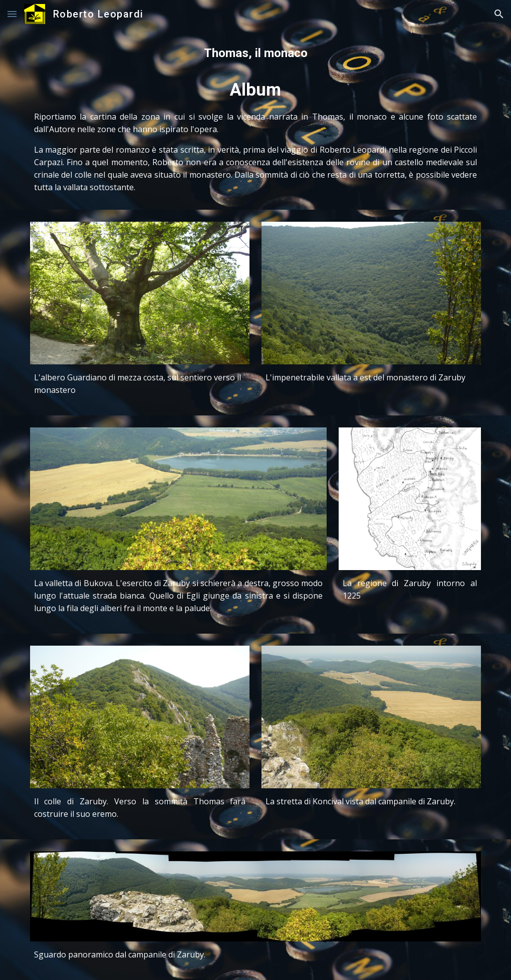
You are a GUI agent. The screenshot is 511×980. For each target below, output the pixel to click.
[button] (12, 14)
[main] (256, 119)
